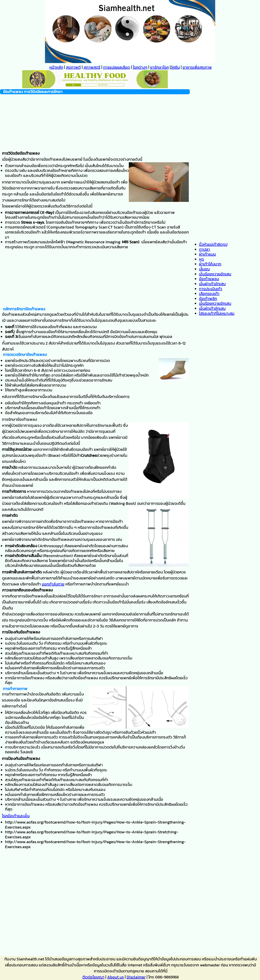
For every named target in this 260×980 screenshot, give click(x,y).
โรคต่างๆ (140, 67)
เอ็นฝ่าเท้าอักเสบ (212, 284)
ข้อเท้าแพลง (209, 279)
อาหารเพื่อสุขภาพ (197, 67)
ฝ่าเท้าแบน (207, 254)
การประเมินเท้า (211, 289)
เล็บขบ (204, 269)
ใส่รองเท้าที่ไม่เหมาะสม (217, 313)
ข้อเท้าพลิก (208, 299)
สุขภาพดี (73, 67)
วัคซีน (175, 67)
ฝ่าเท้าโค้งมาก (210, 264)
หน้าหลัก (56, 67)
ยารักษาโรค (159, 67)
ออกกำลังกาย (53, 584)
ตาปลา (204, 249)
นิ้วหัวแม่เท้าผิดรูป (213, 244)
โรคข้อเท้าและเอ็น (16, 816)
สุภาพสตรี (92, 67)
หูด (201, 259)
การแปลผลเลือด (117, 67)
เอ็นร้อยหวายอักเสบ (215, 274)
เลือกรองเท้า (209, 294)
